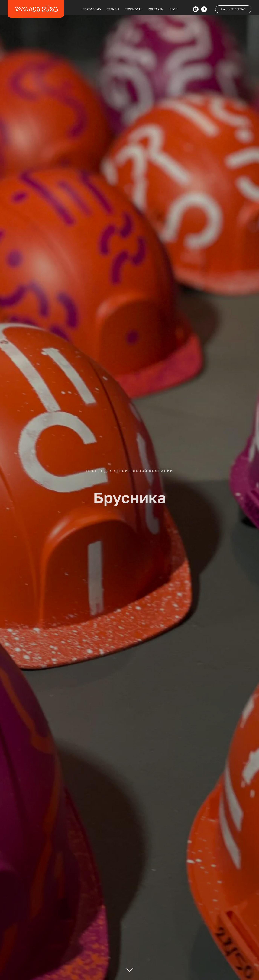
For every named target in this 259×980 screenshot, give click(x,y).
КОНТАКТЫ (156, 9)
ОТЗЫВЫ (113, 9)
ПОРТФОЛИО (92, 9)
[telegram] (204, 9)
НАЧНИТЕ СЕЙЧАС (233, 9)
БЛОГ (173, 9)
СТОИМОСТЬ (133, 9)
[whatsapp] (196, 9)
